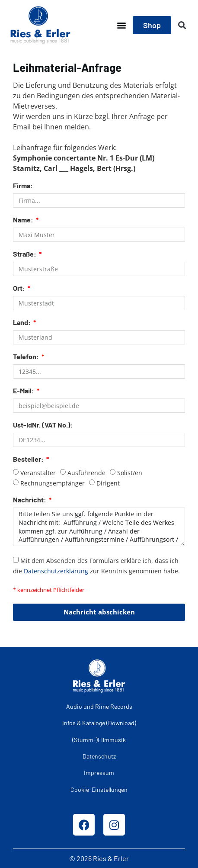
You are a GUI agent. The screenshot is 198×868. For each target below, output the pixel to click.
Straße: (25, 254)
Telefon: (27, 357)
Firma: (23, 186)
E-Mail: (24, 391)
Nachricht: (30, 500)
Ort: (20, 288)
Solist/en (130, 473)
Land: (22, 323)
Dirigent (108, 483)
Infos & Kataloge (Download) (99, 723)
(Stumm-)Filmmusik (99, 740)
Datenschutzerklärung (56, 571)
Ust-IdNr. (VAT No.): (43, 425)
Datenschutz (99, 756)
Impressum (99, 773)
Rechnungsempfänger (53, 483)
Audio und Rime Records (99, 706)
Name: (24, 220)
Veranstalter (38, 473)
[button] (121, 25)
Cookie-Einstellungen (99, 789)
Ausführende (86, 473)
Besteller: (29, 459)
